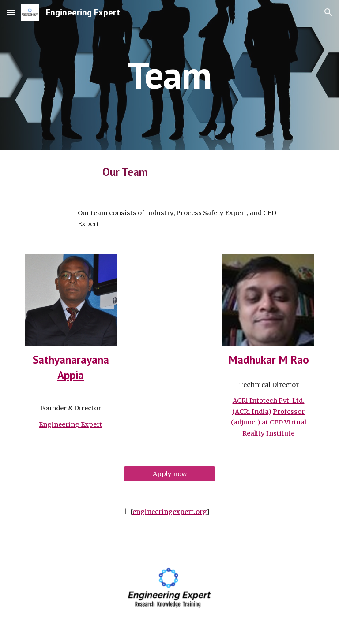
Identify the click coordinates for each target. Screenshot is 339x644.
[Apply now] (169, 474)
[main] (169, 75)
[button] (11, 12)
